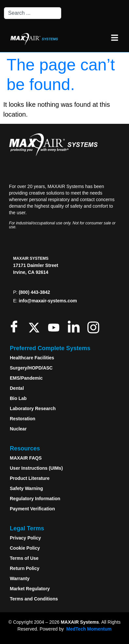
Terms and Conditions (34, 599)
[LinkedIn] (75, 326)
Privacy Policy (25, 538)
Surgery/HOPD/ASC (31, 368)
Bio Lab (18, 398)
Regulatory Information (35, 499)
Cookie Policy (25, 548)
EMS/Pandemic (26, 378)
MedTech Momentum (89, 629)
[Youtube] (55, 326)
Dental (17, 388)
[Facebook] (16, 326)
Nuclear (18, 429)
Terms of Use (24, 558)
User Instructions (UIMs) (36, 468)
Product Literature (30, 478)
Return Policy (25, 568)
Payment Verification (32, 509)
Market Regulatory (30, 589)
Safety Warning (26, 488)
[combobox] (33, 13)
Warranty (20, 578)
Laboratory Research (33, 408)
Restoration (23, 419)
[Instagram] (95, 326)
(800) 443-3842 (34, 292)
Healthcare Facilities (32, 358)
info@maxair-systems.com (48, 301)
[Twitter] (36, 326)
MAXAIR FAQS (26, 458)
